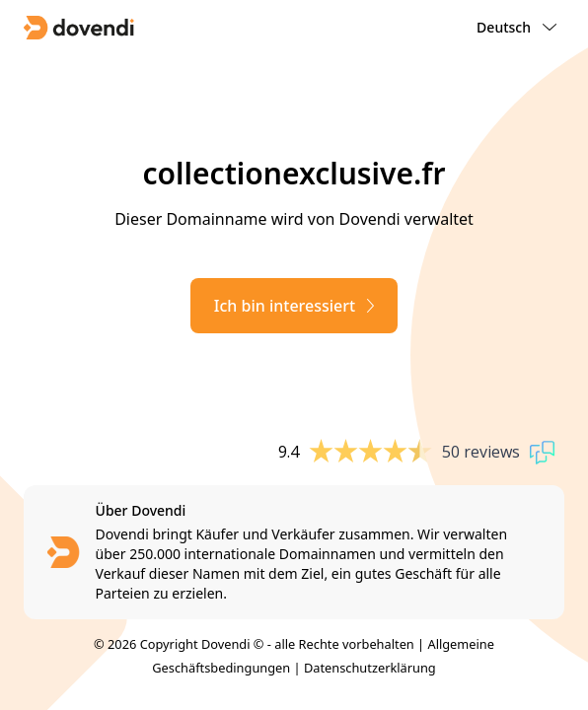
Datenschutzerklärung (370, 668)
